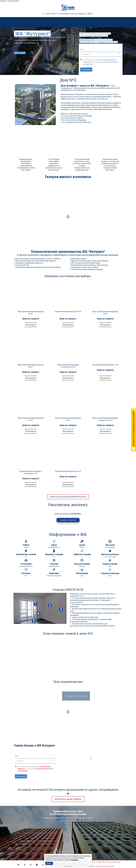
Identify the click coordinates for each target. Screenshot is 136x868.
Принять (49, 863)
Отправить (86, 70)
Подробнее (75, 860)
